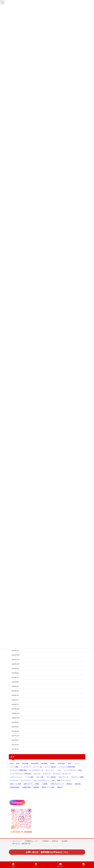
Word (70, 763)
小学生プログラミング (57, 784)
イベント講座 (14, 767)
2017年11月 (16, 736)
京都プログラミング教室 (31, 784)
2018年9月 (15, 722)
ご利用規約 (45, 841)
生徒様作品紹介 (15, 787)
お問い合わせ (60, 865)
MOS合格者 (35, 763)
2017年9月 (15, 740)
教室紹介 (69, 784)
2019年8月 (15, 673)
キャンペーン (50, 770)
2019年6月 (15, 682)
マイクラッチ (14, 780)
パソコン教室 (29, 777)
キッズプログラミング (36, 770)
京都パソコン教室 (16, 784)
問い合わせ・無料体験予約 (22, 844)
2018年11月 (16, 713)
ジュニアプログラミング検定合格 (20, 774)
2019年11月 (16, 660)
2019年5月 (15, 686)
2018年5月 (15, 731)
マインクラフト (26, 780)
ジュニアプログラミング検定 (73, 770)
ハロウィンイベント (16, 777)
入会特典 (45, 784)
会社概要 (64, 841)
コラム (59, 770)
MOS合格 (25, 763)
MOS (18, 763)
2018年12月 (16, 709)
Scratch (52, 763)
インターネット (26, 767)
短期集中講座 (27, 787)
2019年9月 (15, 668)
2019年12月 (16, 655)
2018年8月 (15, 727)
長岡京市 (60, 787)
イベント (77, 763)
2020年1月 (15, 650)
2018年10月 (16, 718)
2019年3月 (15, 695)
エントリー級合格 (50, 767)
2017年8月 (15, 745)
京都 (53, 780)
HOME (13, 865)
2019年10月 (16, 664)
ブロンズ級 (40, 777)
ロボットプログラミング (41, 780)
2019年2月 (15, 700)
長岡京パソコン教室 (48, 787)
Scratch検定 (61, 763)
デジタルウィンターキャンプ (62, 774)
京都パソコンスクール (64, 780)
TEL (84, 865)
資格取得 (36, 787)
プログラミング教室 (77, 777)
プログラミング (63, 777)
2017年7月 (15, 749)
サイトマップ (17, 841)
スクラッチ (37, 774)
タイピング (47, 774)
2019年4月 (15, 691)
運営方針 (55, 841)
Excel (12, 763)
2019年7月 (15, 677)
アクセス (36, 865)
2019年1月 (15, 704)
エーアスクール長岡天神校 (67, 767)
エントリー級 (38, 767)
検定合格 (78, 784)
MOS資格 (44, 763)
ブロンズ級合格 (51, 777)
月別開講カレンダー (32, 841)
